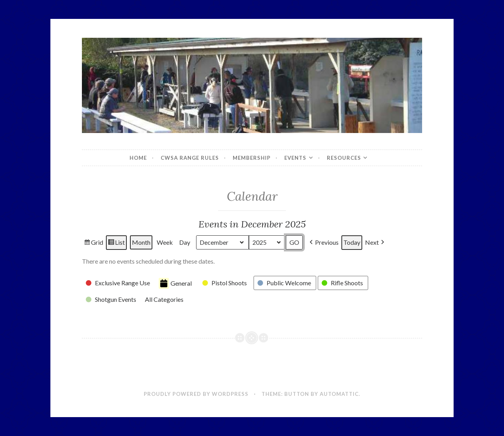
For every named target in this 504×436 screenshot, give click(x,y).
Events (295, 158)
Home (138, 158)
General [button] (175, 284)
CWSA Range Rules (190, 158)
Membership (252, 158)
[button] (323, 243)
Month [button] (141, 243)
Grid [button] (93, 244)
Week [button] (165, 243)
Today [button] (352, 243)
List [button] (116, 244)
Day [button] (185, 243)
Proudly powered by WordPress (196, 394)
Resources (344, 158)
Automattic (339, 394)
